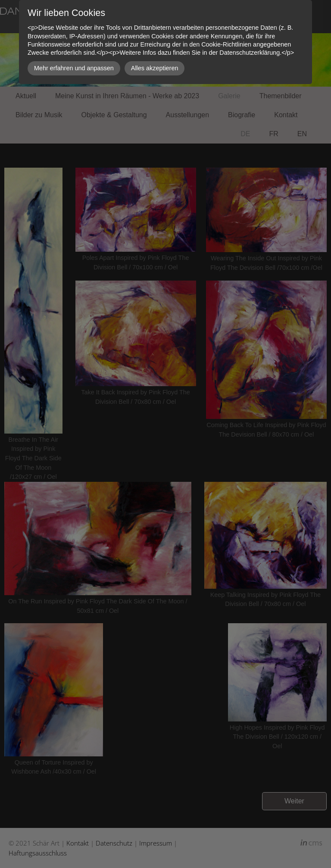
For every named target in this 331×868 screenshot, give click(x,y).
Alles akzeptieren (155, 68)
